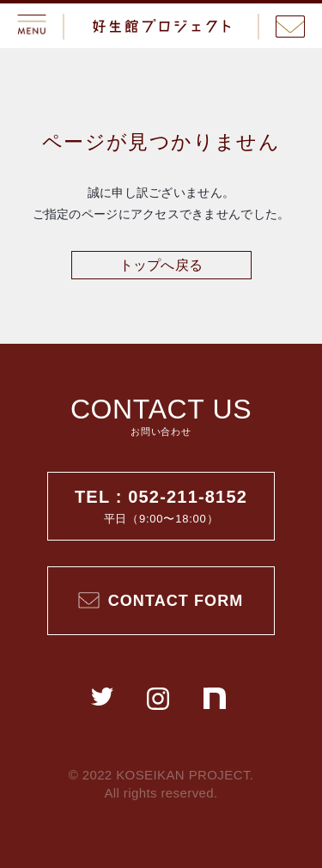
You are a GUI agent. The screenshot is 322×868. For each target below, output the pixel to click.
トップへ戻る (161, 265)
